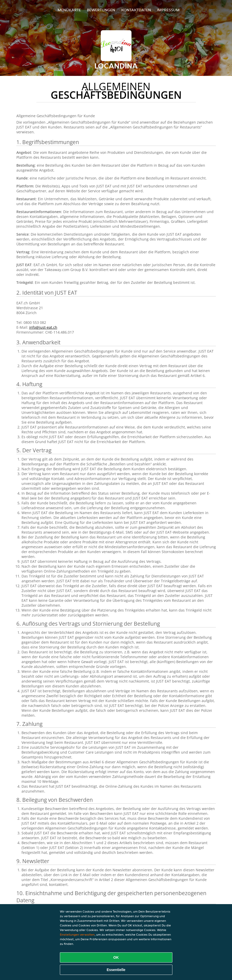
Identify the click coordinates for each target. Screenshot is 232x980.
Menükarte (69, 10)
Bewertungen (101, 10)
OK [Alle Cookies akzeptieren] (116, 957)
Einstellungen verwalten (77, 934)
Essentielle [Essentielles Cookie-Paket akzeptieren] (116, 970)
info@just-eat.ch (43, 327)
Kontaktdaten (136, 10)
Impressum (168, 10)
